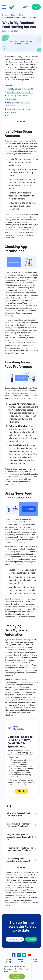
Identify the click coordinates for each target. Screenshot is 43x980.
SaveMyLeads (10, 888)
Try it (26, 784)
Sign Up (36, 7)
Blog (13, 15)
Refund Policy (34, 961)
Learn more (14, 971)
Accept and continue (17, 976)
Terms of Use (22, 961)
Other (21, 15)
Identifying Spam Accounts (20, 89)
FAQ (9, 116)
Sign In (26, 7)
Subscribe (31, 939)
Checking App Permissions (20, 92)
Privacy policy (9, 961)
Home (5, 15)
